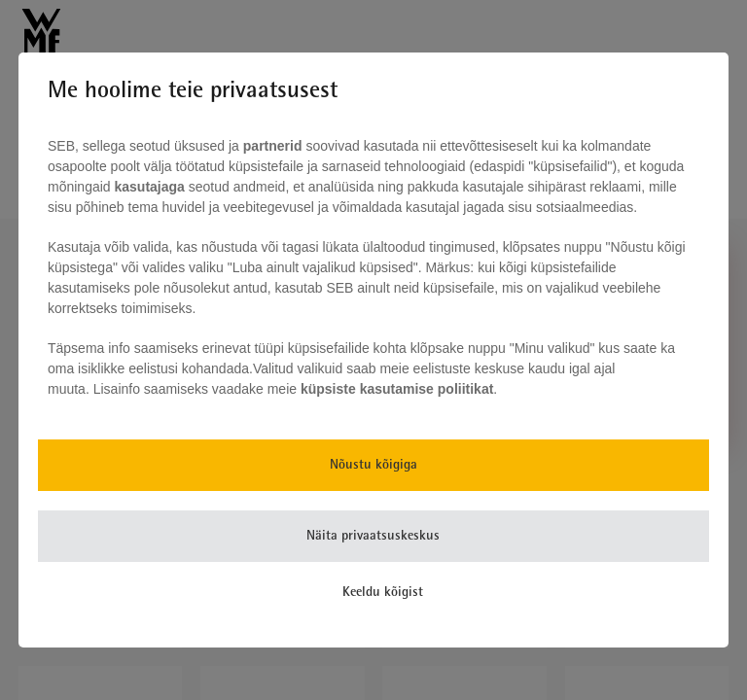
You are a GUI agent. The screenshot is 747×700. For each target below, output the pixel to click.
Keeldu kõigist (383, 593)
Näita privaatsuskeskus (373, 536)
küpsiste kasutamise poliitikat (397, 389)
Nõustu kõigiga (373, 465)
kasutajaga (150, 187)
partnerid (273, 146)
